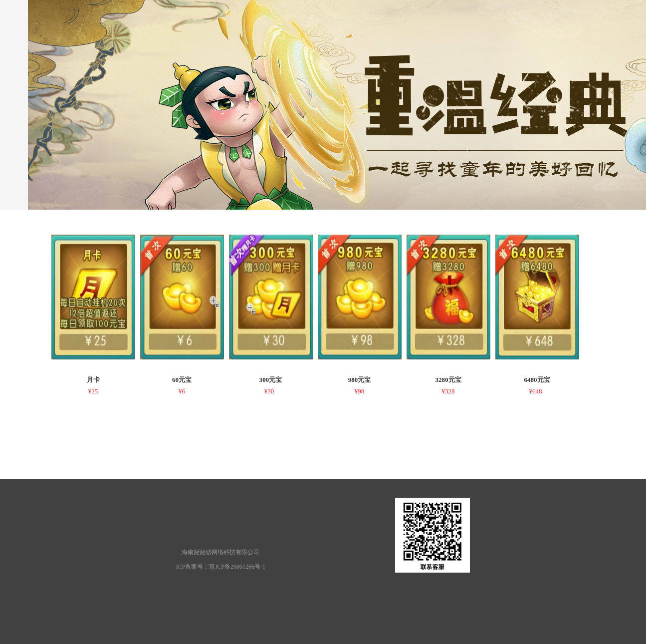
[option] (93, 317)
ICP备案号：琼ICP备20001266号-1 (221, 567)
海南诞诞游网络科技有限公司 (220, 552)
